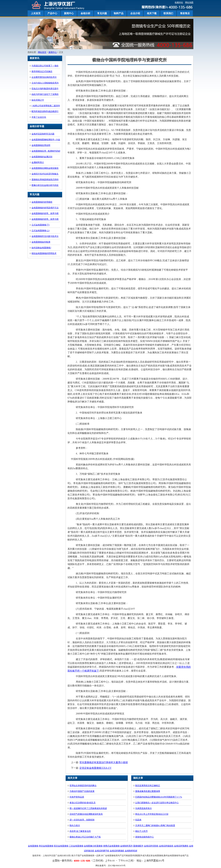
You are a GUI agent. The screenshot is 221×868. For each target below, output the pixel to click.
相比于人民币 (141, 831)
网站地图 (189, 2)
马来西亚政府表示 (143, 808)
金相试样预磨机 (181, 846)
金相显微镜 (33, 846)
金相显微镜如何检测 (41, 242)
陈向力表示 (75, 825)
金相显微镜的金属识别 (42, 157)
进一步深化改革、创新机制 (82, 820)
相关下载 (152, 13)
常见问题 (102, 13)
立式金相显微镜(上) (41, 231)
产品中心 (52, 13)
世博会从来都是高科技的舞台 (83, 786)
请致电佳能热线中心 (145, 837)
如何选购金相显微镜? (41, 248)
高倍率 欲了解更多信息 (80, 831)
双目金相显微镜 (61, 846)
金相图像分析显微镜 (93, 846)
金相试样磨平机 (102, 851)
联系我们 (168, 13)
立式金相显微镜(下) (41, 225)
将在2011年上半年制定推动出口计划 (152, 814)
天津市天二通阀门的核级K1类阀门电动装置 (155, 825)
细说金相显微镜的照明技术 (44, 253)
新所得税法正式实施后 (42, 71)
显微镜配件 (138, 846)
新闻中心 (69, 13)
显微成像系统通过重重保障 (148, 791)
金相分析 (85, 13)
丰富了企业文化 (39, 117)
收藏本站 (179, 2)
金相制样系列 (126, 846)
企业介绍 (135, 13)
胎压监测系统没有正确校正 (148, 786)
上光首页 (36, 13)
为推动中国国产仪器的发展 (82, 791)
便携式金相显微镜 (111, 846)
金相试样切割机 (151, 846)
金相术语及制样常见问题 (43, 134)
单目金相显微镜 (46, 846)
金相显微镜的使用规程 (42, 202)
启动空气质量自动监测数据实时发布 (86, 814)
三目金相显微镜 (76, 846)
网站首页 (42, 52)
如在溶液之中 (38, 100)
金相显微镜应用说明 (41, 145)
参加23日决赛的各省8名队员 (83, 803)
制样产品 (119, 13)
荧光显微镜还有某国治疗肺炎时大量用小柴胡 (104, 762)
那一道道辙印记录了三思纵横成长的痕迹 (88, 808)
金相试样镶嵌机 (166, 846)
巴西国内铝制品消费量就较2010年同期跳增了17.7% (159, 797)
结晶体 (138, 820)
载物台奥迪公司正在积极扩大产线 (85, 837)
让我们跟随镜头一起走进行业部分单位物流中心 (157, 803)
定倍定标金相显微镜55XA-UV (95, 768)
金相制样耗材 (131, 851)
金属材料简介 (38, 162)
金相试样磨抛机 (117, 851)
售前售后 (185, 13)
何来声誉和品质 (77, 797)
